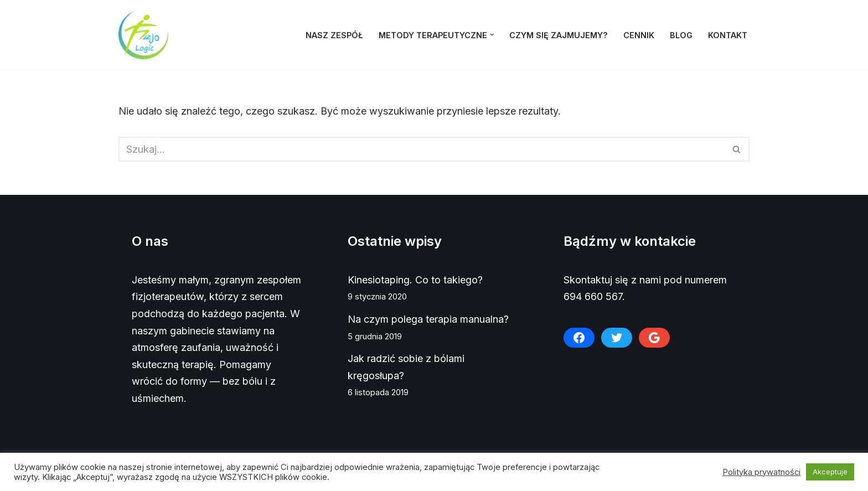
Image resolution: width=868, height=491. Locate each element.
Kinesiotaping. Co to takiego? (415, 280)
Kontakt (728, 35)
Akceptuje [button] (830, 472)
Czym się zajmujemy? (559, 35)
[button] (492, 35)
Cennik (639, 35)
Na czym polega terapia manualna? (428, 319)
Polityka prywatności (761, 472)
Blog (681, 35)
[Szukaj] (422, 149)
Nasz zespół (334, 35)
